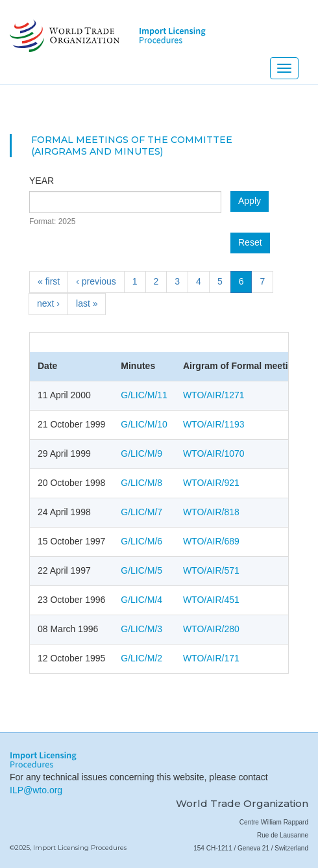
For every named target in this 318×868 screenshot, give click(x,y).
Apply (250, 201)
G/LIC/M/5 (141, 570)
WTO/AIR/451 (211, 600)
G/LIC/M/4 (141, 600)
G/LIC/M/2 (141, 658)
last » (87, 303)
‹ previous (96, 281)
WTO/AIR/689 (211, 541)
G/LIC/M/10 (144, 424)
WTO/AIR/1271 (214, 395)
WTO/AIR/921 (211, 483)
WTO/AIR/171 (211, 658)
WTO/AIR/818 (211, 512)
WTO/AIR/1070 (214, 453)
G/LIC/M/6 (141, 541)
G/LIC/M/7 (141, 512)
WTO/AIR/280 (211, 629)
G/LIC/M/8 (141, 483)
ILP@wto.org (36, 790)
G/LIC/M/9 (141, 453)
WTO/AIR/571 (211, 570)
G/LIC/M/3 (141, 629)
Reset (250, 242)
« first (49, 281)
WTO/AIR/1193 (214, 424)
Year (42, 181)
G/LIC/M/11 (144, 395)
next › (48, 303)
